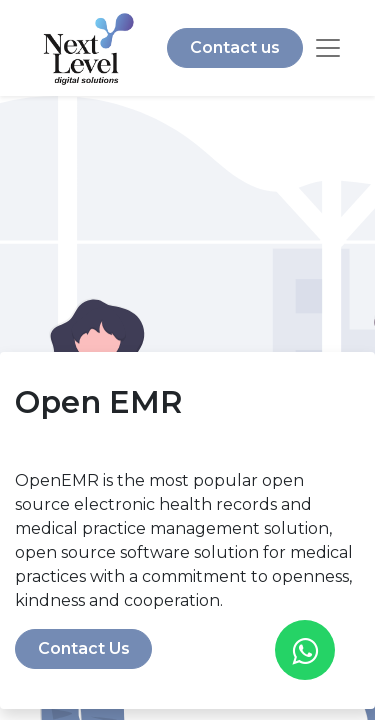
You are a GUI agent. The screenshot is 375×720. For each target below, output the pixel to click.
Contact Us (84, 648)
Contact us (235, 47)
